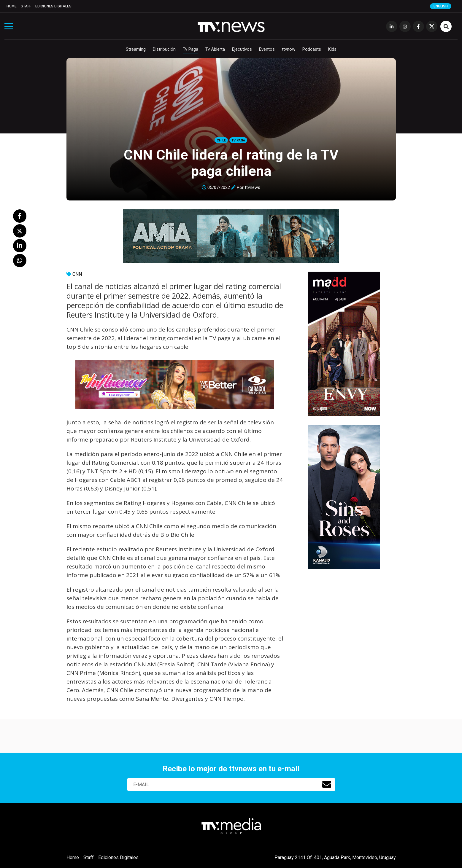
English (441, 6)
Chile (221, 140)
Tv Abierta (215, 49)
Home (12, 6)
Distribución (164, 49)
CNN (77, 274)
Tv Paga (190, 49)
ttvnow (289, 49)
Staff (26, 6)
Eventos (267, 49)
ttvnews (253, 187)
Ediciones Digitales (53, 6)
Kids (332, 49)
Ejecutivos (242, 49)
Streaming (136, 49)
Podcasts (312, 49)
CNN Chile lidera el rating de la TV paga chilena (231, 163)
